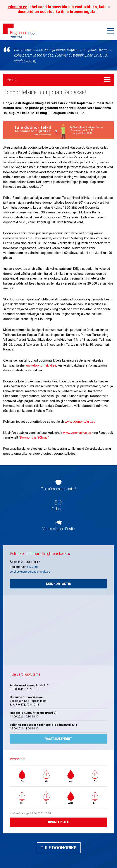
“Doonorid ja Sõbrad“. (34, 437)
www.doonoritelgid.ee (41, 365)
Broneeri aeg (59, 822)
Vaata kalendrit (59, 739)
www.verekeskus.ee (77, 433)
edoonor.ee (17, 7)
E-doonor (58, 509)
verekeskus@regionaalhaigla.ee (30, 572)
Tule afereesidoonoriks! (58, 489)
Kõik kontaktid (59, 584)
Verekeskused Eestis (58, 529)
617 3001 (33, 567)
